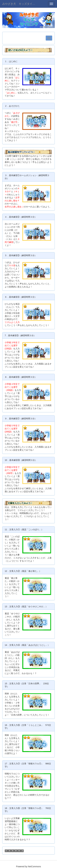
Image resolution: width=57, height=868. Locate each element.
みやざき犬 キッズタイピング (21, 4)
